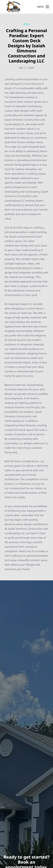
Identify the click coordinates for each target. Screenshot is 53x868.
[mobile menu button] (47, 7)
